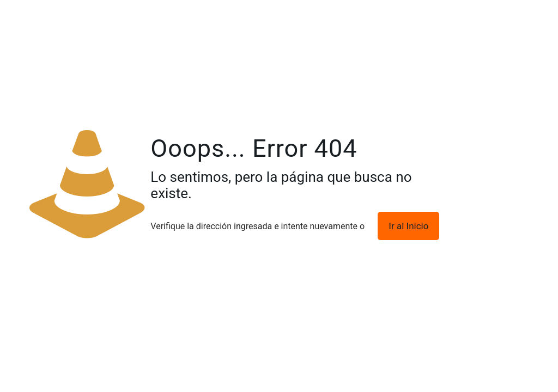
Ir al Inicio (408, 226)
